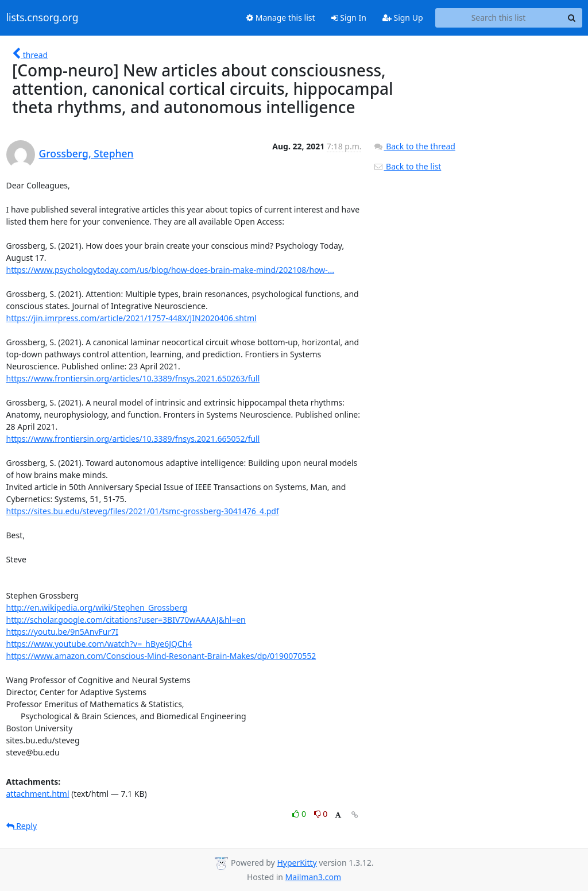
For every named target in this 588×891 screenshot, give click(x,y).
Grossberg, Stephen (86, 153)
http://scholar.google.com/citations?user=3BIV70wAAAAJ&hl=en (126, 620)
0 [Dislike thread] (321, 814)
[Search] (572, 18)
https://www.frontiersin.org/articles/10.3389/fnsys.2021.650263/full (133, 378)
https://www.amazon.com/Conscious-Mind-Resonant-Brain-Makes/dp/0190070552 (161, 656)
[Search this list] (499, 18)
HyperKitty (297, 863)
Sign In (349, 18)
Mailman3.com (313, 877)
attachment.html (38, 794)
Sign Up (403, 18)
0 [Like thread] (300, 814)
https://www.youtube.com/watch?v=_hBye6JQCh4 (99, 644)
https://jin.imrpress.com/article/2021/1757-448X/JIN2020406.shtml (131, 318)
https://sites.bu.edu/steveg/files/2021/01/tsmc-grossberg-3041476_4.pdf (143, 511)
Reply (22, 826)
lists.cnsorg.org (42, 18)
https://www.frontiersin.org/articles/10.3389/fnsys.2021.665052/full (133, 439)
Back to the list (407, 166)
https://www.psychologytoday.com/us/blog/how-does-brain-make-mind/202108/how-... (171, 270)
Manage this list (281, 18)
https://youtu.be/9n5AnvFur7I (63, 632)
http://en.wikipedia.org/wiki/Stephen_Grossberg (97, 607)
